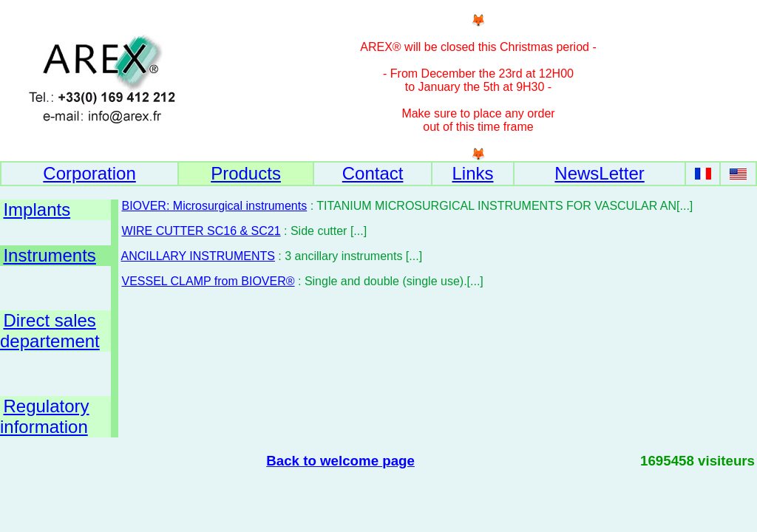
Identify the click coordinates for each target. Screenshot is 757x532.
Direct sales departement (50, 331)
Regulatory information (45, 416)
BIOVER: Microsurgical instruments (214, 206)
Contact (373, 173)
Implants (37, 209)
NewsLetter (599, 173)
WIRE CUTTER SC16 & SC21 (201, 231)
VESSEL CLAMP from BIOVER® (208, 281)
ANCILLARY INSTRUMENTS (198, 256)
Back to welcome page (340, 461)
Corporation (89, 173)
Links (472, 173)
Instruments (49, 255)
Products (246, 173)
